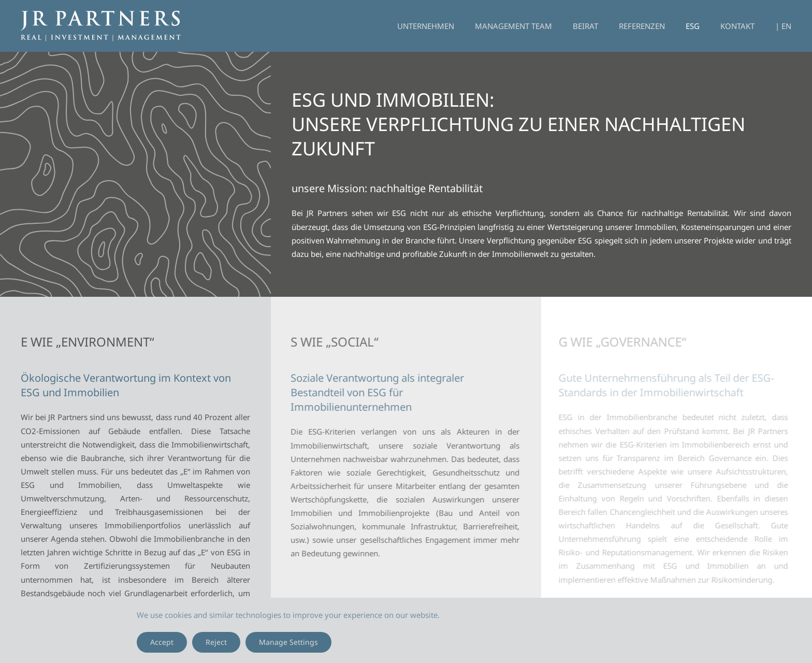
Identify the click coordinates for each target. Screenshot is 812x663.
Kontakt (737, 26)
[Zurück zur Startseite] (101, 26)
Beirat (585, 26)
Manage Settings (288, 642)
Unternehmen (426, 26)
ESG (693, 26)
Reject (216, 642)
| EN (783, 26)
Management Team (513, 26)
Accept (162, 642)
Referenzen (642, 26)
